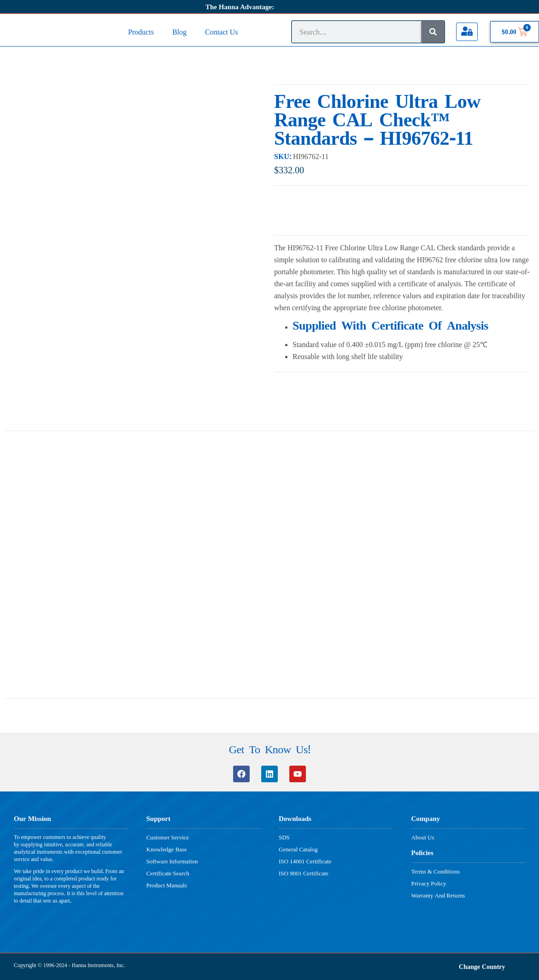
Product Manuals (167, 885)
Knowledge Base (167, 849)
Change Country (482, 966)
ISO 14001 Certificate (305, 861)
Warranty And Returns (438, 895)
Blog (179, 32)
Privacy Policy (429, 883)
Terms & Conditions (436, 871)
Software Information (172, 861)
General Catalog (298, 849)
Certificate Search (168, 873)
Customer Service (168, 837)
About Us (423, 837)
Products (141, 32)
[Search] (433, 32)
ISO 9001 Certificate (304, 873)
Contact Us (222, 32)
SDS (284, 837)
